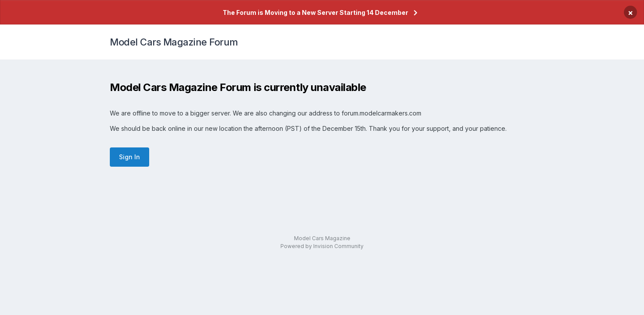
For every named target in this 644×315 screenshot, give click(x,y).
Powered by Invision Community (322, 246)
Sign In (129, 157)
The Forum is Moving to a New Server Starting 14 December (315, 12)
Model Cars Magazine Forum (174, 42)
